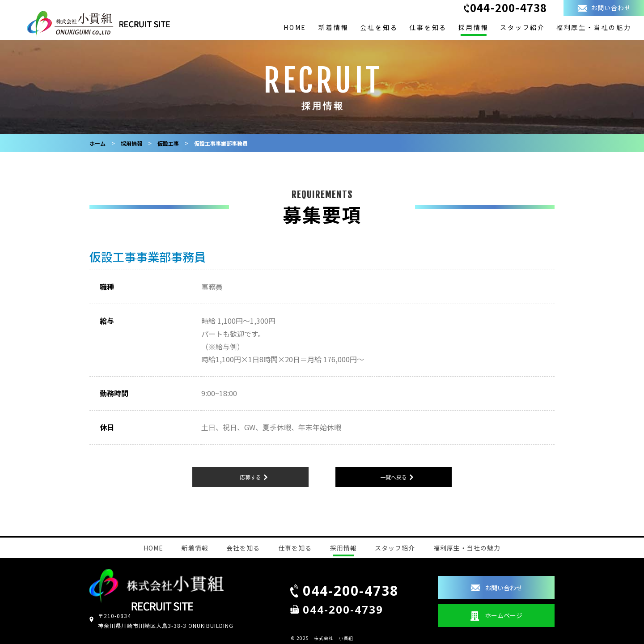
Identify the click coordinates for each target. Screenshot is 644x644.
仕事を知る (428, 27)
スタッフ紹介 (523, 27)
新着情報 (333, 27)
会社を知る (379, 27)
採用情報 (473, 27)
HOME (295, 27)
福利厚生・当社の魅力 (594, 27)
